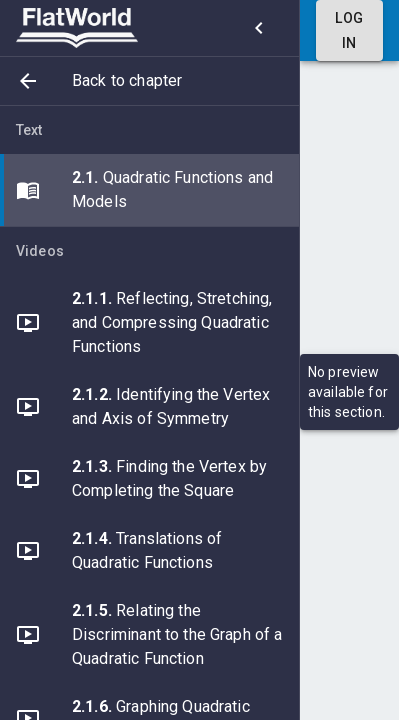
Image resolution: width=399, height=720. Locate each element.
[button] (149, 81)
